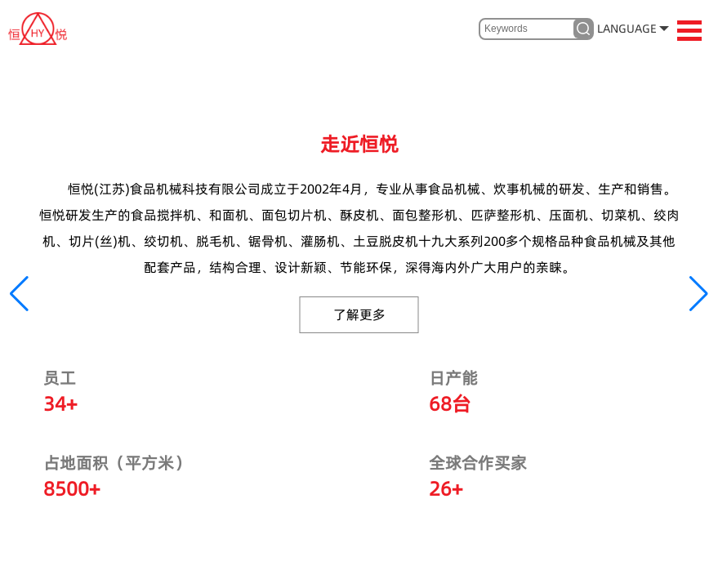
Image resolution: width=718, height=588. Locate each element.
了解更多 (359, 314)
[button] (19, 294)
